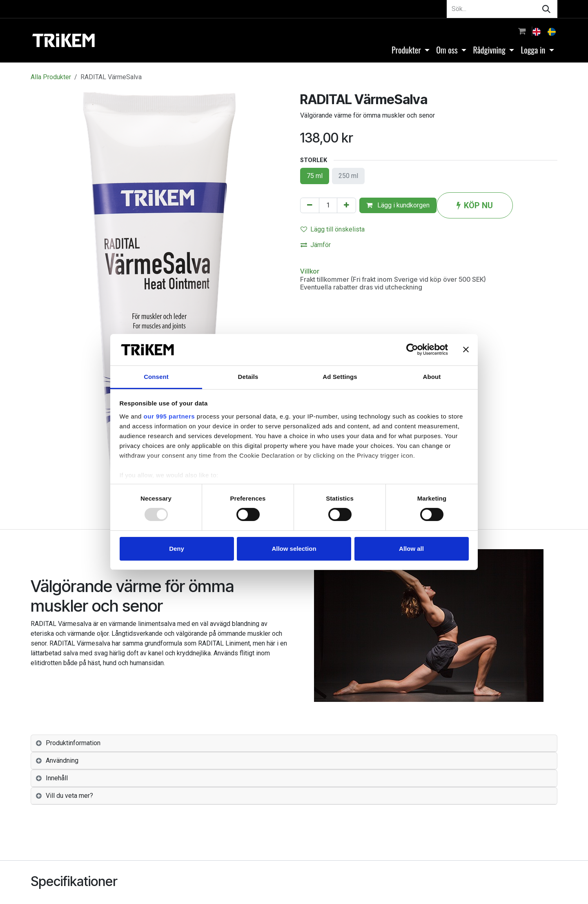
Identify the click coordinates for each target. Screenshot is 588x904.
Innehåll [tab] (57, 778)
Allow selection (294, 549)
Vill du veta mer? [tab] (69, 796)
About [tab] (432, 377)
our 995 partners (169, 416)
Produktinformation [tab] (73, 743)
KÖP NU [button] (475, 205)
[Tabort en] (310, 205)
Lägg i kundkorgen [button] (398, 205)
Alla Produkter (51, 77)
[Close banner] (466, 350)
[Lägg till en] (346, 205)
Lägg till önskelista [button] (333, 229)
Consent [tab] (156, 377)
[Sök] (546, 9)
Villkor (310, 271)
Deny (177, 549)
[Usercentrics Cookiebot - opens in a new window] (412, 350)
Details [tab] (248, 377)
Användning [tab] (62, 760)
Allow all (411, 549)
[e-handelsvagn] (522, 31)
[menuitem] (537, 31)
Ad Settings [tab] (340, 377)
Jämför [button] (316, 245)
